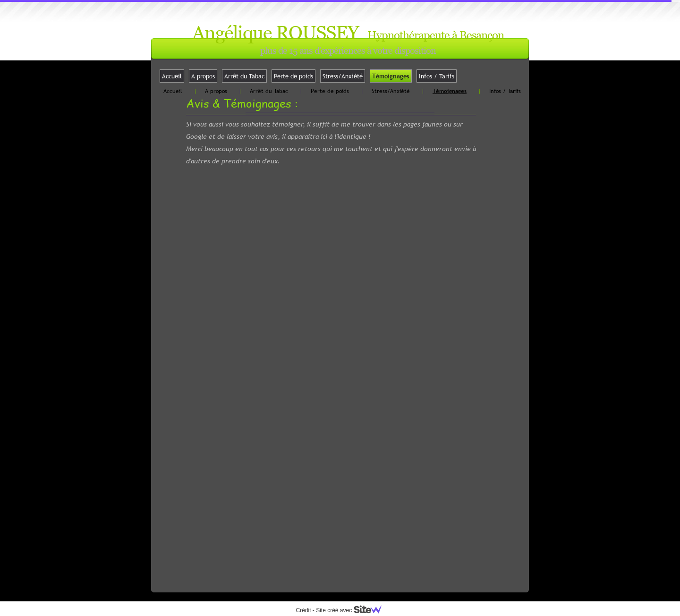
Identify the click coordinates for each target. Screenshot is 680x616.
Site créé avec (352, 610)
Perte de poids (293, 76)
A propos (203, 76)
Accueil (172, 76)
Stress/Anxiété (343, 76)
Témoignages (391, 76)
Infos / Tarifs (437, 76)
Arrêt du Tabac (244, 76)
